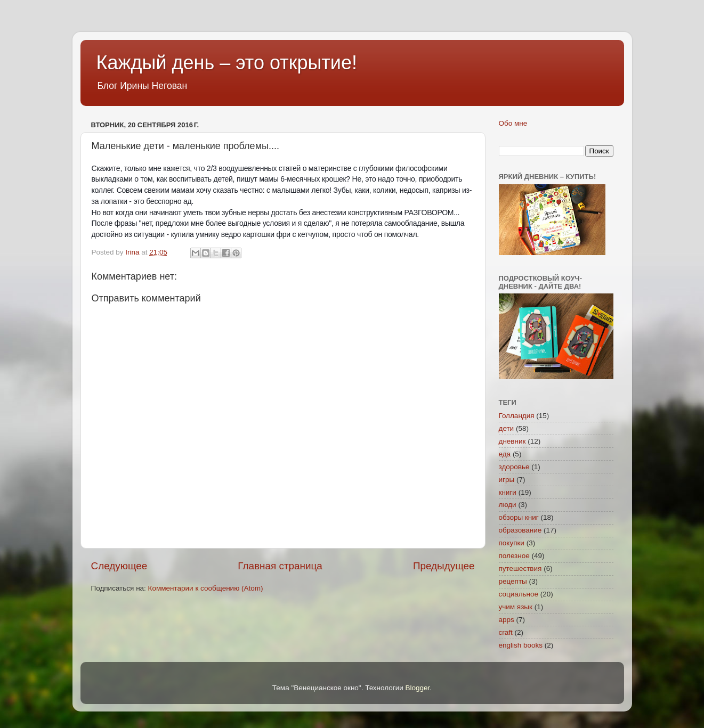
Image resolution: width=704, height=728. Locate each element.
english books (521, 645)
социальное (519, 594)
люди (508, 505)
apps (507, 620)
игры (507, 480)
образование (520, 530)
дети (507, 428)
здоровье (514, 467)
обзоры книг (519, 517)
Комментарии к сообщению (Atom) (206, 588)
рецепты (513, 581)
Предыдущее (444, 566)
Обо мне (513, 123)
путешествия (520, 569)
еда (505, 454)
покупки (512, 543)
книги (508, 492)
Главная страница (280, 566)
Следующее (119, 566)
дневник (512, 441)
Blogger (418, 688)
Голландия (517, 416)
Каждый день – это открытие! (227, 63)
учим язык (516, 607)
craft (506, 632)
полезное (514, 556)
